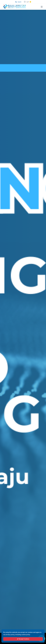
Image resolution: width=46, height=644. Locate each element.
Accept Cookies (23, 639)
